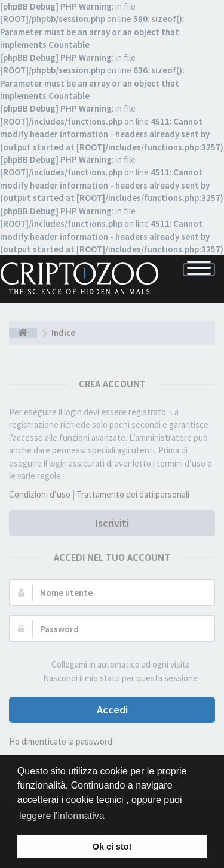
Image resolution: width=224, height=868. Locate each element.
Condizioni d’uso (40, 494)
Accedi (112, 710)
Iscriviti (112, 523)
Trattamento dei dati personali (133, 494)
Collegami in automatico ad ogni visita (114, 665)
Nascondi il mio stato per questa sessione (114, 679)
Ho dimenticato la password (61, 741)
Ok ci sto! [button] (112, 847)
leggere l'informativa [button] (62, 816)
